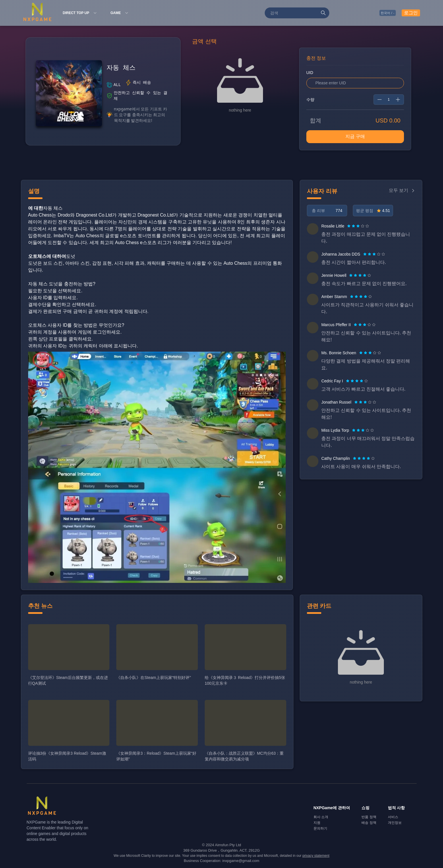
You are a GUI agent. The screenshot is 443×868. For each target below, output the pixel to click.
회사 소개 (321, 817)
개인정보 (395, 823)
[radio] (349, 226)
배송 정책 (369, 823)
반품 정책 (369, 817)
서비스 (393, 817)
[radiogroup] (358, 226)
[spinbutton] (389, 100)
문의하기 (320, 828)
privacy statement (316, 856)
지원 (317, 823)
